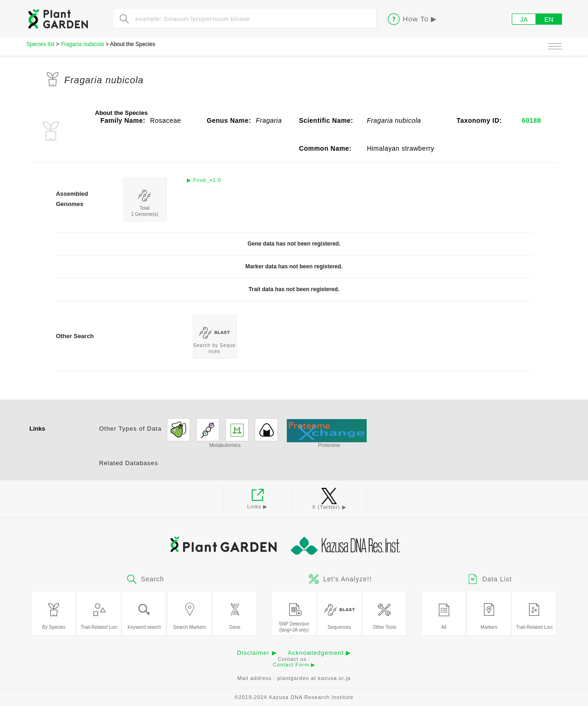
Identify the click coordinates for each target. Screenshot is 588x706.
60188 (532, 120)
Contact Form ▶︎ (294, 665)
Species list (41, 44)
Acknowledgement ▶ (319, 653)
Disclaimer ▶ (257, 653)
